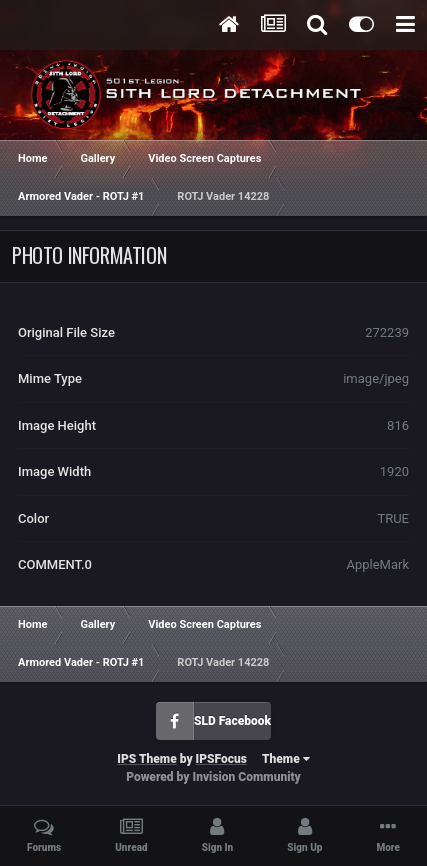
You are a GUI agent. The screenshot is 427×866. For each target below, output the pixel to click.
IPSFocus (221, 759)
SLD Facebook (232, 721)
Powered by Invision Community (213, 777)
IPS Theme (146, 759)
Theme (286, 759)
